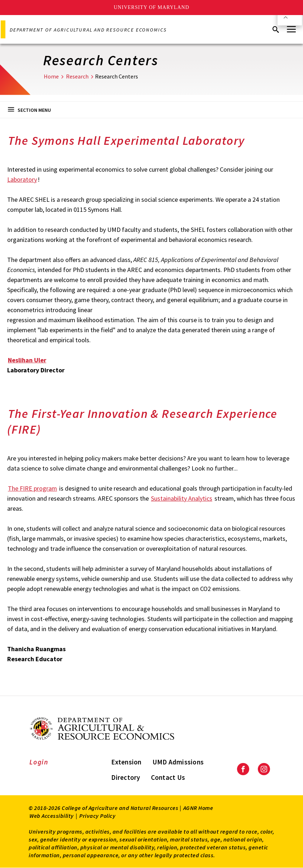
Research (77, 76)
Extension (126, 762)
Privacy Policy (97, 816)
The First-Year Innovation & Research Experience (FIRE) (142, 421)
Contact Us (168, 777)
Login (39, 762)
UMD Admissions (178, 762)
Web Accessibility (52, 816)
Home (51, 76)
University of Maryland (151, 7)
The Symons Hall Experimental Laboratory (126, 140)
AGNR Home (198, 808)
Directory (126, 777)
